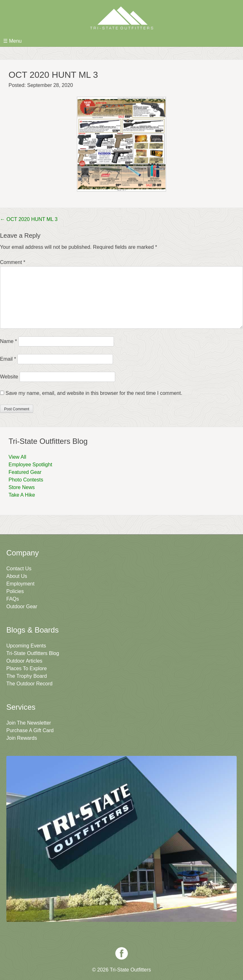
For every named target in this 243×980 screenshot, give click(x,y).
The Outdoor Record (29, 684)
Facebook (121, 953)
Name (8, 341)
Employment (20, 584)
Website (9, 377)
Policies (15, 591)
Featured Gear (25, 472)
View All (17, 457)
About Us (17, 576)
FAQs (13, 599)
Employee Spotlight (30, 465)
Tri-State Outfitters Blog (33, 653)
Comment (13, 262)
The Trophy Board (27, 676)
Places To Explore (27, 668)
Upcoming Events (26, 646)
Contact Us (19, 569)
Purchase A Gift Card (30, 730)
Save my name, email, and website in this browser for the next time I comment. (94, 393)
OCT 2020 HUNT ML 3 (29, 219)
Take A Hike (22, 495)
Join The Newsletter (29, 723)
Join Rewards (22, 738)
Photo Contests (26, 480)
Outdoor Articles (24, 661)
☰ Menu (12, 41)
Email (8, 359)
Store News (22, 487)
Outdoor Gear (22, 606)
